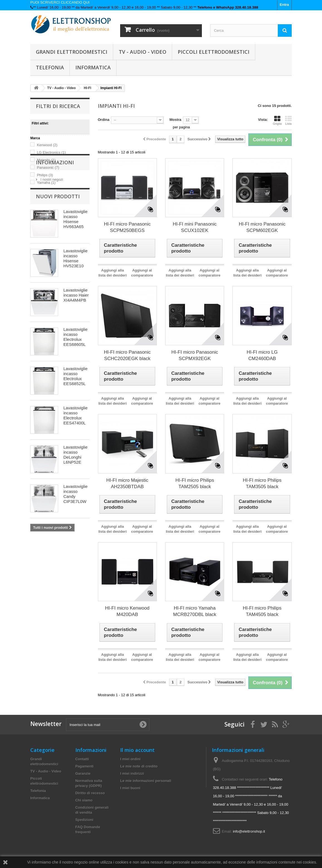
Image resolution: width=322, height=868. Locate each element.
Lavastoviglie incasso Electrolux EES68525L (75, 424)
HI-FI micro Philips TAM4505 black (262, 611)
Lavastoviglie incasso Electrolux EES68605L (75, 384)
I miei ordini (130, 759)
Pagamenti (85, 766)
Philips (45, 175)
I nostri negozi (51, 223)
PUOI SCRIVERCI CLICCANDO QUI (60, 2)
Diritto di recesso (90, 793)
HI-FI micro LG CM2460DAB (262, 355)
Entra (284, 5)
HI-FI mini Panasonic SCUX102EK (195, 227)
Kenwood (47, 145)
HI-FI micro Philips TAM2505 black (195, 483)
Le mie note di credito (139, 766)
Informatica (93, 67)
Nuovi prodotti (58, 244)
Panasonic (48, 168)
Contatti (82, 759)
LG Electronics (51, 152)
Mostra (175, 120)
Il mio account (137, 750)
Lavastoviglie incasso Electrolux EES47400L (75, 463)
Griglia (277, 120)
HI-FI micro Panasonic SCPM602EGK (262, 227)
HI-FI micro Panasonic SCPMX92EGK (195, 355)
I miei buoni (130, 788)
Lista (288, 120)
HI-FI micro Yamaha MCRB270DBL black (195, 611)
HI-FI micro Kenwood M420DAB (127, 611)
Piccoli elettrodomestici (214, 52)
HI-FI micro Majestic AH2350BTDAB (127, 483)
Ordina (104, 120)
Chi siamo (84, 800)
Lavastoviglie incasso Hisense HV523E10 (75, 306)
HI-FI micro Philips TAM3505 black (262, 483)
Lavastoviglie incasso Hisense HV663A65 (75, 267)
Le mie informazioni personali (146, 781)
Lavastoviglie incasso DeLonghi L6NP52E (75, 502)
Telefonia (50, 67)
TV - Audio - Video (143, 52)
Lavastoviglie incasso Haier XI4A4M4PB (76, 343)
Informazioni (55, 208)
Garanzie (83, 773)
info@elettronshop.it (249, 831)
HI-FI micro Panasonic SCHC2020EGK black (127, 355)
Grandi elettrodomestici (72, 52)
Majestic (46, 160)
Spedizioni (84, 820)
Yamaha (46, 183)
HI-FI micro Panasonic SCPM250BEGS (127, 227)
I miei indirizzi (132, 773)
